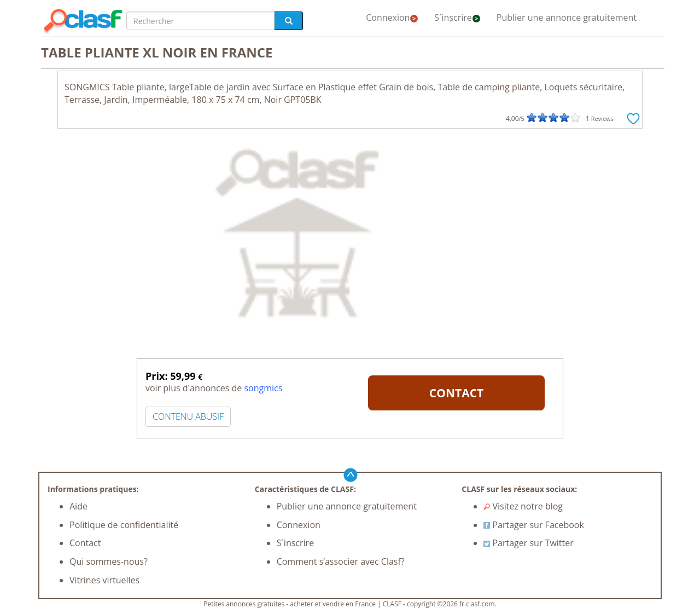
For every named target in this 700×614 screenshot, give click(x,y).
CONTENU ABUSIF (188, 416)
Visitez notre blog (523, 506)
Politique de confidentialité (124, 525)
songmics (263, 388)
